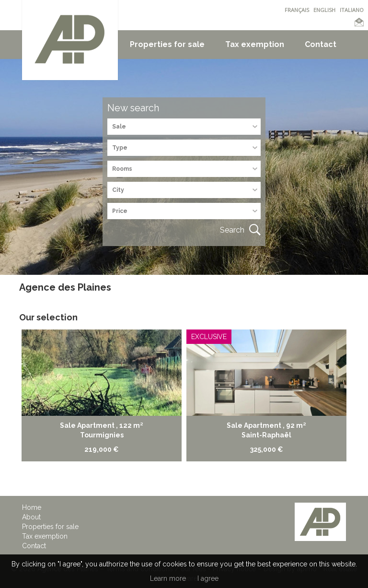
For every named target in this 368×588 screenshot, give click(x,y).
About (31, 517)
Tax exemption (255, 44)
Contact (321, 44)
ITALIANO (352, 10)
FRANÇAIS (297, 10)
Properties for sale (167, 44)
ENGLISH (324, 10)
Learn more (168, 578)
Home (32, 507)
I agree (208, 578)
